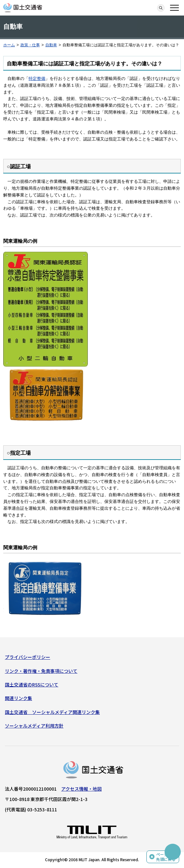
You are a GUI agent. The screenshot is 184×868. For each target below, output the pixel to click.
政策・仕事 (30, 45)
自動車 (51, 45)
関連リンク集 (18, 698)
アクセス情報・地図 (81, 789)
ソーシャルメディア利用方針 (34, 726)
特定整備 (37, 78)
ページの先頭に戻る (166, 857)
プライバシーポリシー (28, 657)
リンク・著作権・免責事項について (41, 671)
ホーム (9, 45)
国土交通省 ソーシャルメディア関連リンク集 (52, 712)
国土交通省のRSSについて (32, 684)
